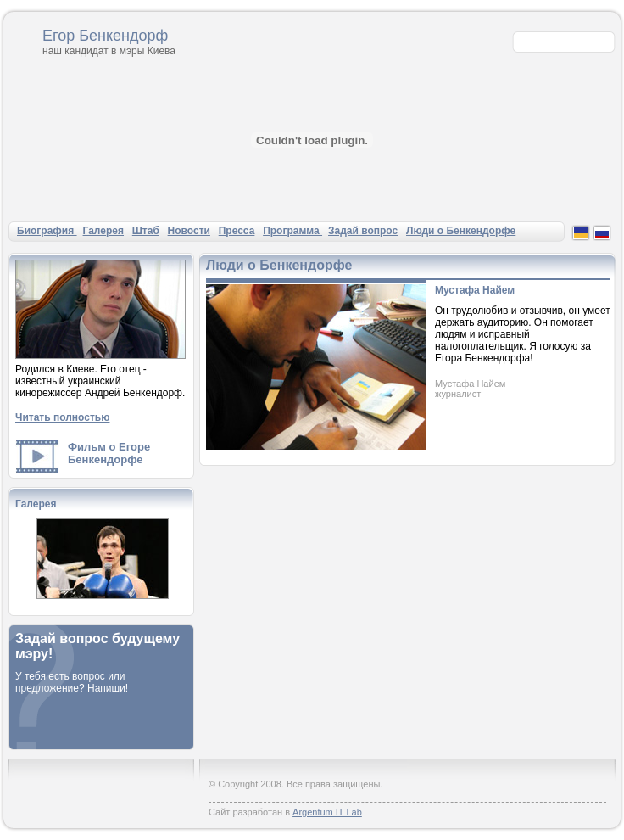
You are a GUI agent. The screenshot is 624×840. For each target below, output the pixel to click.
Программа (292, 231)
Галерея (103, 231)
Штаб (146, 231)
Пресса (237, 231)
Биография (47, 231)
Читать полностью (62, 417)
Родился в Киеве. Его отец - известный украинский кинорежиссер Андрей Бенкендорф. (100, 381)
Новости (189, 231)
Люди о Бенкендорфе (461, 231)
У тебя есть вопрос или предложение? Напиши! (72, 682)
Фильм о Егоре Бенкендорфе (109, 453)
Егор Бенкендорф (105, 36)
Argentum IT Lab (327, 812)
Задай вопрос (363, 231)
